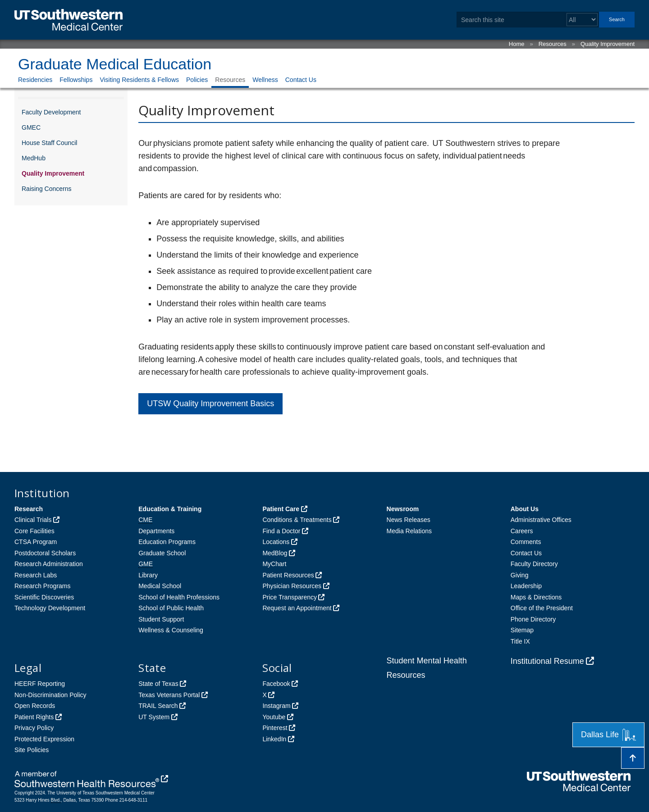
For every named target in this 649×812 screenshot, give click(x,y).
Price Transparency (290, 597)
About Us (525, 509)
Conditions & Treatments (297, 520)
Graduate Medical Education (115, 64)
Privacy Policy (34, 728)
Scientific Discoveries (44, 597)
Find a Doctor (281, 531)
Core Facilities (34, 531)
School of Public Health (171, 608)
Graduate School (162, 553)
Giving (520, 575)
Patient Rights (34, 717)
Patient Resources (288, 575)
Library (148, 575)
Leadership (526, 586)
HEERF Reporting (40, 684)
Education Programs (167, 542)
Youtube (274, 717)
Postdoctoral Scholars (45, 553)
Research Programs (43, 586)
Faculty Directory (534, 564)
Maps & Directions (536, 597)
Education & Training (170, 509)
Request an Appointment (297, 608)
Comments (526, 542)
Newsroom (403, 509)
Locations (276, 542)
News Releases (409, 520)
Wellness (265, 80)
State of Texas (158, 684)
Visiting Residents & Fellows (139, 80)
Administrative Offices (541, 520)
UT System (154, 717)
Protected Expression (44, 739)
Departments (156, 531)
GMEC (31, 127)
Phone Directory (533, 619)
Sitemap (522, 630)
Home (517, 44)
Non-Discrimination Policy (50, 695)
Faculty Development (51, 112)
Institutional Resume (547, 661)
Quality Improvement (608, 44)
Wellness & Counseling (171, 630)
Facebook (276, 684)
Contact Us (301, 80)
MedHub (34, 158)
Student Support (161, 619)
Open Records (35, 706)
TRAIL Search (158, 706)
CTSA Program (36, 542)
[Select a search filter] (582, 20)
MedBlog (275, 553)
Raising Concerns (47, 189)
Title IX (520, 641)
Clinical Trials (33, 520)
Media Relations (409, 531)
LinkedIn (274, 739)
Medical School (160, 586)
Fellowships (76, 80)
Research (29, 509)
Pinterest (275, 728)
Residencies (35, 80)
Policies (197, 80)
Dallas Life (608, 735)
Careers (522, 531)
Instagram (276, 706)
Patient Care (281, 509)
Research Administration (49, 564)
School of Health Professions (179, 597)
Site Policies (32, 750)
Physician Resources (292, 586)
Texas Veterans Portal (169, 695)
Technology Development (50, 608)
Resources (553, 44)
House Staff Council (49, 143)
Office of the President (542, 608)
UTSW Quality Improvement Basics (210, 404)
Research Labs (36, 575)
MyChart (274, 564)
